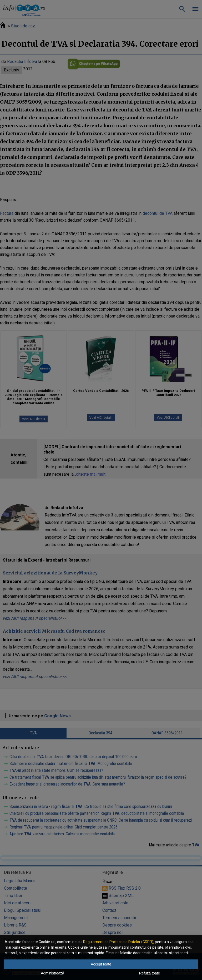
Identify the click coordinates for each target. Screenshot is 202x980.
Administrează (52, 973)
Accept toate (101, 964)
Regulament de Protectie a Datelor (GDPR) (118, 942)
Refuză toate (150, 973)
